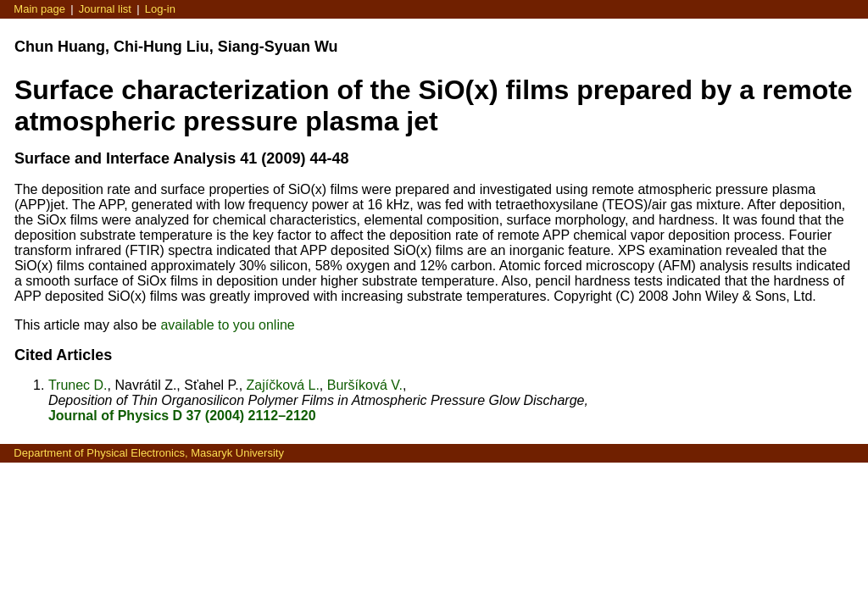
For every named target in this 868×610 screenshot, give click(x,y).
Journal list (105, 9)
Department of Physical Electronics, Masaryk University (149, 453)
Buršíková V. (365, 385)
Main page (39, 9)
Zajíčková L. (283, 385)
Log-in (160, 9)
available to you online (227, 325)
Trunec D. (78, 385)
